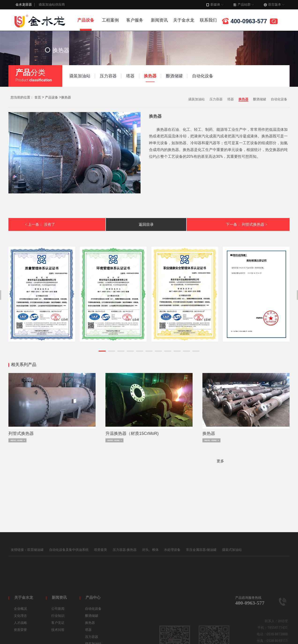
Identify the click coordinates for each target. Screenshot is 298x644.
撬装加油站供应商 (52, 5)
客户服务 (135, 20)
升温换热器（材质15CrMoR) (132, 433)
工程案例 (110, 20)
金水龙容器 (24, 5)
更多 (57, 461)
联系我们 (208, 20)
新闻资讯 (159, 20)
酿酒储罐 (260, 99)
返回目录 (146, 224)
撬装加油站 (197, 99)
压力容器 (216, 99)
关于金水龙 (184, 20)
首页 (38, 97)
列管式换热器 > (255, 224)
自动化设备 (279, 99)
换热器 (66, 97)
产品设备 (86, 20)
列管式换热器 (21, 433)
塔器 (231, 99)
